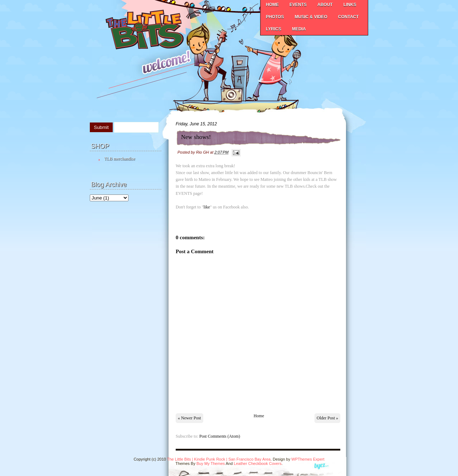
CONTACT (349, 17)
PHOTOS (275, 17)
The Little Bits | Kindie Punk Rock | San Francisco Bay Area (219, 459)
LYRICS (274, 29)
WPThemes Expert (308, 459)
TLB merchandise (120, 159)
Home (259, 416)
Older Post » (327, 418)
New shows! (196, 137)
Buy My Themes (211, 463)
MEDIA (299, 29)
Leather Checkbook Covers (257, 463)
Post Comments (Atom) (220, 436)
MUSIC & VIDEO (311, 17)
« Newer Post (189, 418)
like (207, 207)
